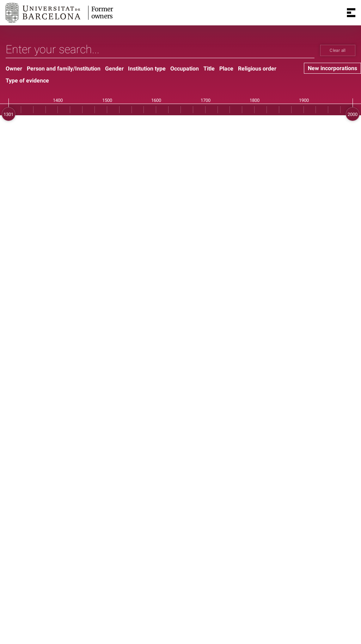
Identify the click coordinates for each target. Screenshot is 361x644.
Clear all (338, 50)
